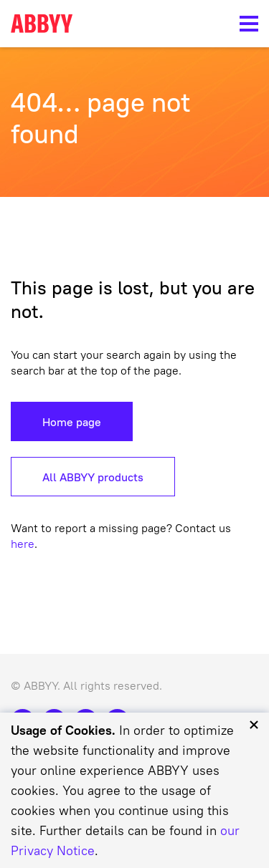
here (23, 544)
